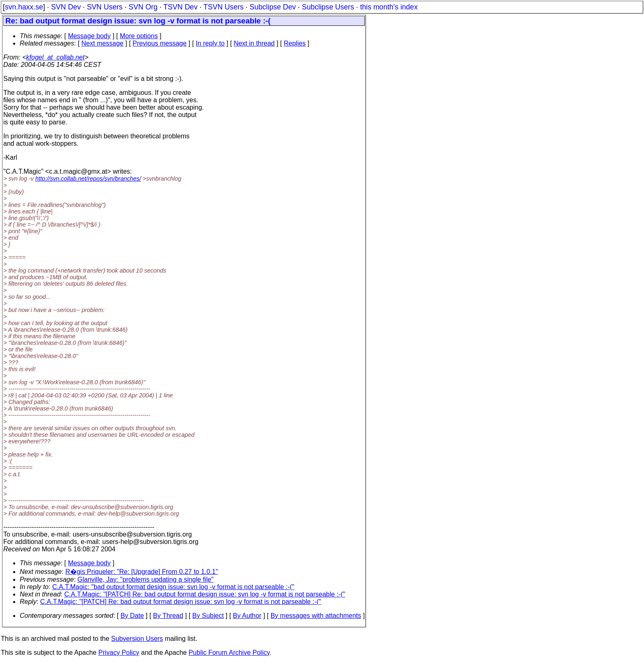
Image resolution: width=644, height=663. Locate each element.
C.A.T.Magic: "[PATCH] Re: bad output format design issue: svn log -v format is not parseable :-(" (205, 594)
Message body (89, 36)
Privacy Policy (119, 653)
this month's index (389, 7)
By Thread (168, 616)
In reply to (210, 43)
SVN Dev (66, 7)
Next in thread (254, 43)
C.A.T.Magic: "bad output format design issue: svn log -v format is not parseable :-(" (173, 587)
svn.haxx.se (24, 7)
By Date (132, 616)
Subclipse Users (328, 7)
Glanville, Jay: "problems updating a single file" (146, 579)
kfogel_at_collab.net (55, 57)
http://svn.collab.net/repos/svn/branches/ (88, 179)
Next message (102, 43)
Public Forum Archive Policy (229, 653)
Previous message (160, 43)
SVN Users (105, 7)
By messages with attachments (316, 616)
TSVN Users (223, 7)
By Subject (208, 616)
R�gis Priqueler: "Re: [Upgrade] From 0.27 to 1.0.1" (142, 572)
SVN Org (143, 7)
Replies (295, 43)
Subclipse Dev (273, 7)
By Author (247, 616)
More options (139, 36)
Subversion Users (137, 639)
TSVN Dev (181, 7)
